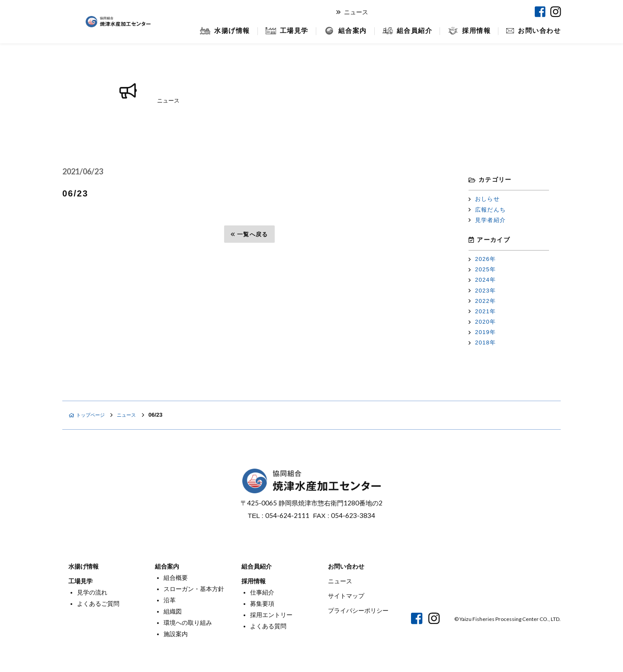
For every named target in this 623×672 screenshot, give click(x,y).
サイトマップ (346, 596)
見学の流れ (92, 592)
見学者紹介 (487, 220)
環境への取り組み (188, 623)
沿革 (170, 600)
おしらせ (484, 199)
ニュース (352, 12)
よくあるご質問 (98, 604)
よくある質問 (268, 626)
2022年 (482, 301)
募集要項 (262, 604)
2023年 (482, 291)
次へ (420, 234)
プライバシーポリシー (358, 611)
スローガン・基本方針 (194, 589)
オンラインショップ (419, 12)
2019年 (482, 332)
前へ (79, 234)
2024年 (482, 280)
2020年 (482, 322)
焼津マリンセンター (493, 12)
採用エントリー (271, 615)
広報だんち (487, 210)
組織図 (173, 611)
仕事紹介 (262, 592)
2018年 (482, 342)
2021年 (482, 311)
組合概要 (176, 578)
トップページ (90, 415)
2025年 (482, 269)
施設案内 (176, 634)
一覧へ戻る (249, 234)
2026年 (482, 259)
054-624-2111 (287, 515)
